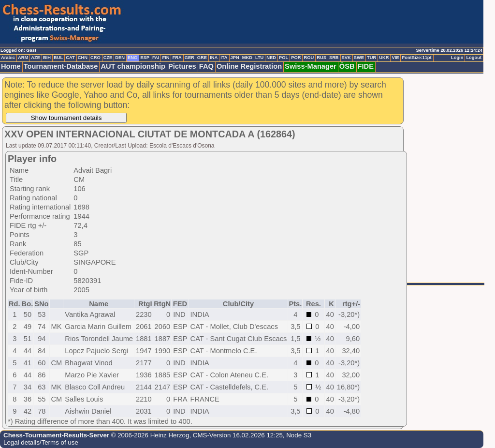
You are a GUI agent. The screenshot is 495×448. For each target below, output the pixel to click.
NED (271, 58)
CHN (83, 58)
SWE (359, 58)
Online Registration (249, 66)
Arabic (8, 58)
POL (284, 58)
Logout (474, 58)
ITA (224, 58)
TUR (371, 58)
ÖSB (347, 66)
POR (296, 58)
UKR (384, 58)
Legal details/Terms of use (41, 442)
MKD (247, 58)
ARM (23, 58)
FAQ (206, 66)
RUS (321, 58)
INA (214, 58)
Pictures (182, 66)
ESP (145, 58)
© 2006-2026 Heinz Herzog (149, 435)
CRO (95, 58)
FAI (156, 58)
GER (189, 58)
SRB (334, 58)
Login (457, 58)
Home (11, 66)
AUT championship (133, 66)
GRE (202, 58)
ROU (309, 58)
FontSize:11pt (416, 58)
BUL (58, 58)
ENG (132, 58)
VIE (395, 58)
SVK (346, 58)
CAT (70, 58)
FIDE (366, 66)
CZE (108, 58)
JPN (235, 58)
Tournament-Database (61, 66)
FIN (166, 58)
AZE (36, 58)
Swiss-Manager (311, 66)
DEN (120, 58)
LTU (259, 58)
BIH (47, 58)
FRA (177, 58)
